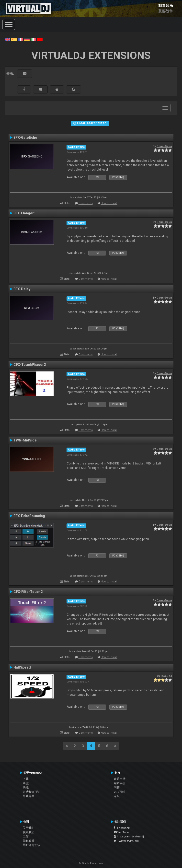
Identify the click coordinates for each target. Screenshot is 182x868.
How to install (109, 203)
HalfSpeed (22, 667)
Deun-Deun (164, 146)
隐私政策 (29, 841)
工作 (26, 836)
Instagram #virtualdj (129, 836)
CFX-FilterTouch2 (28, 592)
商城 (26, 783)
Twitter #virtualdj (127, 841)
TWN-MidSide (25, 440)
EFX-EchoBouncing (29, 516)
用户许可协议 (32, 845)
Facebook (122, 828)
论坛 (117, 796)
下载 (26, 779)
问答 (117, 787)
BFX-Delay (22, 289)
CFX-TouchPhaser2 (30, 365)
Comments (86, 203)
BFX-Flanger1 (25, 213)
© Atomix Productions (91, 863)
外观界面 (29, 796)
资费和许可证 (32, 792)
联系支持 (120, 779)
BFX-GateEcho (25, 138)
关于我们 (29, 828)
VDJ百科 (119, 792)
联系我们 (29, 832)
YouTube (121, 832)
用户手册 (120, 783)
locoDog (166, 676)
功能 (26, 787)
